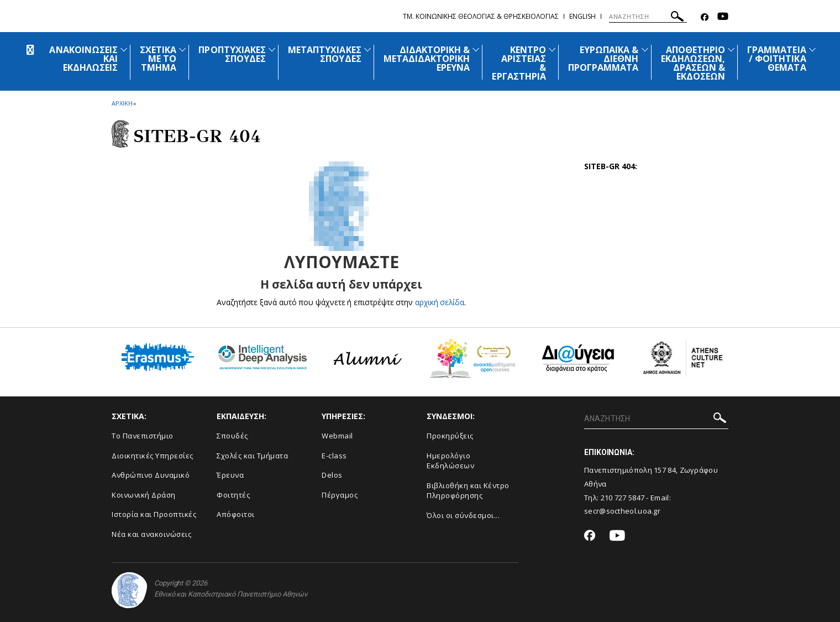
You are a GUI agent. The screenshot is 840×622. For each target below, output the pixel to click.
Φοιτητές (233, 495)
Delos (332, 475)
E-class (334, 456)
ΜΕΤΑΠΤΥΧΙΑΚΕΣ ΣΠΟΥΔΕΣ (325, 54)
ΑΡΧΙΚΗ (122, 103)
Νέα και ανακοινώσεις (151, 534)
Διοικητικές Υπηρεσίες (153, 456)
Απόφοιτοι (236, 514)
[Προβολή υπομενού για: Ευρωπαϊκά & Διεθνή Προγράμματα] (645, 49)
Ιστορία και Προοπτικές (154, 514)
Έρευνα (230, 475)
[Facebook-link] (705, 17)
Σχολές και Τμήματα (252, 456)
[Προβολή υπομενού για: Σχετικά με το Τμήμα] (182, 49)
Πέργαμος (340, 495)
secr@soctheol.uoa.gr (622, 511)
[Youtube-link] (723, 17)
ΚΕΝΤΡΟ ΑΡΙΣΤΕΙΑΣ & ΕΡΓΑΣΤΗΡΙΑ (519, 63)
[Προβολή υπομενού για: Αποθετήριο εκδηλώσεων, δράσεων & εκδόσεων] (731, 49)
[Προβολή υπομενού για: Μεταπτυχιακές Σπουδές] (368, 49)
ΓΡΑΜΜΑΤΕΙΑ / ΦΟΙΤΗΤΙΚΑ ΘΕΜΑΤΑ (777, 59)
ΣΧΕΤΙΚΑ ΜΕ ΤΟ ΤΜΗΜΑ (158, 59)
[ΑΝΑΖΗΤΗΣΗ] (648, 17)
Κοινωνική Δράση (144, 495)
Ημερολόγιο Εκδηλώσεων (450, 461)
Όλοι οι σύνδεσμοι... (463, 515)
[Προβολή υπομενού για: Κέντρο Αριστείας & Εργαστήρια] (552, 49)
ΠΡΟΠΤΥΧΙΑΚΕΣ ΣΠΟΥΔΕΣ (232, 54)
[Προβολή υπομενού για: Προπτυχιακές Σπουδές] (272, 49)
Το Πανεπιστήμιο (143, 436)
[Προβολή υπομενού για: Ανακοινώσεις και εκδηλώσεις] (124, 49)
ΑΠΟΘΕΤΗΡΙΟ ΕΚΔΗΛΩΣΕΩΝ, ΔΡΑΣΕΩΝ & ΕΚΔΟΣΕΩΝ (693, 63)
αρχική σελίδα (440, 302)
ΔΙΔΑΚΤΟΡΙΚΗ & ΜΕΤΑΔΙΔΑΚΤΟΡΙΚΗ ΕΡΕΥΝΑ (427, 59)
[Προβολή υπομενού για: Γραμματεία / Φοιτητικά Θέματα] (812, 49)
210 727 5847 (623, 498)
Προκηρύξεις (450, 436)
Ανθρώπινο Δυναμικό (151, 475)
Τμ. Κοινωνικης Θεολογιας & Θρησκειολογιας (481, 16)
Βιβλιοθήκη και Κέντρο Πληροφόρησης (468, 491)
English (582, 16)
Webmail (337, 436)
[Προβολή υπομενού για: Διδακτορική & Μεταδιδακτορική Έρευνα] (476, 49)
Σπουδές (232, 436)
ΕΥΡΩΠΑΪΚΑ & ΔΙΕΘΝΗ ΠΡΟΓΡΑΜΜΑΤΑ (603, 59)
